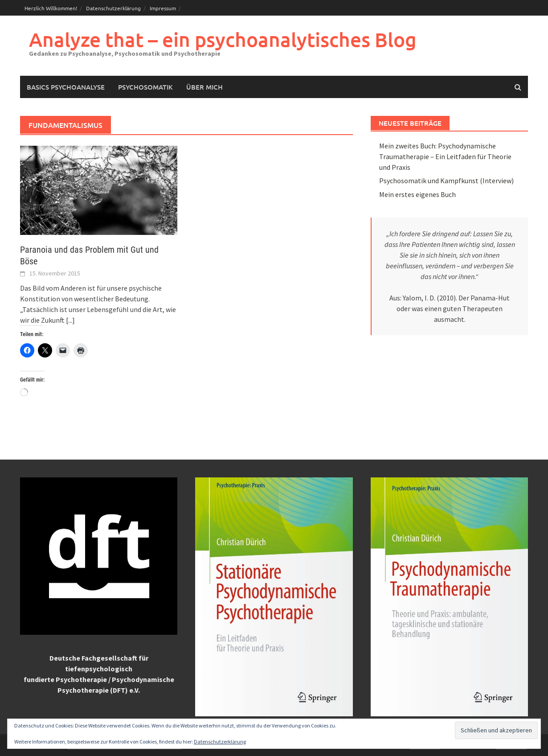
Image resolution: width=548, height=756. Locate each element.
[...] (70, 320)
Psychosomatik (145, 87)
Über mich (204, 87)
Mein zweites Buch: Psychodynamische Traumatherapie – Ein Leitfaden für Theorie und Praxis (445, 156)
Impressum (163, 8)
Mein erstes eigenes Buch (417, 194)
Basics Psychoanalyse (66, 87)
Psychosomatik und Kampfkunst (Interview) (446, 181)
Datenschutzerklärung (113, 8)
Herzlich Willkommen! (51, 8)
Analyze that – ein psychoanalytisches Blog (223, 39)
